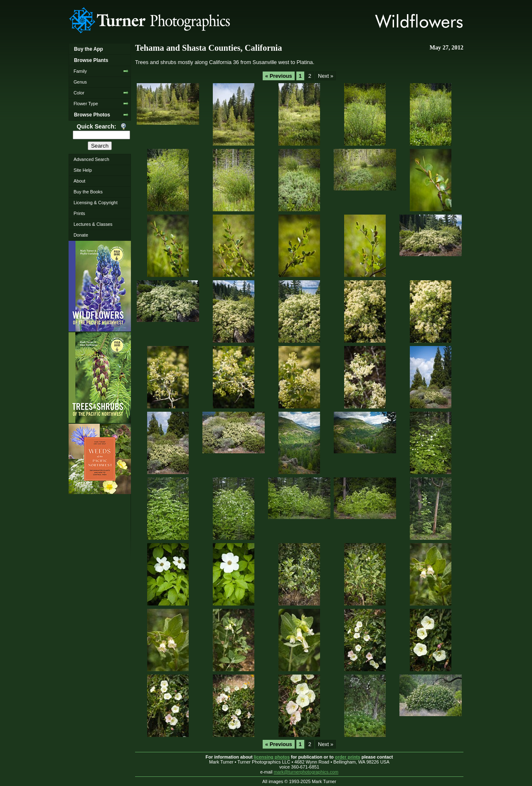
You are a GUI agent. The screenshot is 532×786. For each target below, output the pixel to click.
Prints (79, 213)
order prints (348, 757)
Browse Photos (92, 115)
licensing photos (272, 757)
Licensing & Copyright (96, 203)
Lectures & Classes (93, 224)
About (79, 181)
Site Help (83, 170)
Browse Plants (91, 60)
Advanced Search (91, 159)
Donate (81, 235)
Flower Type (86, 104)
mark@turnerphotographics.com (306, 772)
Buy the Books (88, 192)
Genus (80, 82)
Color (79, 93)
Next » (326, 76)
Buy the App (89, 49)
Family (80, 71)
